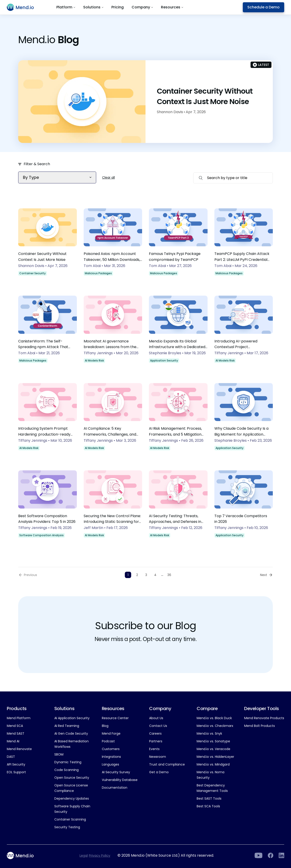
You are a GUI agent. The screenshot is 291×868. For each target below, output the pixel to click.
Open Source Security (72, 778)
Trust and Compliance (167, 764)
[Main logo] (23, 7)
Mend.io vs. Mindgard (213, 764)
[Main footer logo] (23, 856)
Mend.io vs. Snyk (209, 733)
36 (169, 575)
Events (154, 749)
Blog (105, 726)
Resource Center (115, 718)
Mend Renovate (19, 749)
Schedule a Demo (263, 7)
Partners (156, 741)
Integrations (111, 757)
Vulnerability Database (120, 780)
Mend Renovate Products (264, 718)
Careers (155, 733)
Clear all (108, 177)
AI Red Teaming (67, 726)
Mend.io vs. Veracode (213, 749)
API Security (16, 764)
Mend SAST (16, 733)
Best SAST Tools (209, 798)
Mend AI (13, 741)
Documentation (115, 788)
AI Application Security (72, 718)
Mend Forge (111, 733)
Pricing (118, 7)
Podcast (108, 741)
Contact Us (158, 726)
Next (264, 575)
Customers (111, 749)
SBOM (59, 754)
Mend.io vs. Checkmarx (215, 726)
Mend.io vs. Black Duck (214, 718)
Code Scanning (66, 770)
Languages (110, 764)
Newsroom (158, 757)
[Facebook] (271, 855)
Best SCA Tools (208, 806)
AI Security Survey (116, 772)
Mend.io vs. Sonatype (213, 741)
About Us (156, 718)
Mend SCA (15, 726)
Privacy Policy (100, 856)
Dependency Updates (72, 798)
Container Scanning (70, 819)
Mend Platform (19, 718)
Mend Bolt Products (260, 726)
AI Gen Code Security (71, 733)
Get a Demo (159, 772)
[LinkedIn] (258, 855)
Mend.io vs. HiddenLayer (215, 757)
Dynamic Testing (68, 762)
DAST (11, 757)
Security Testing (67, 827)
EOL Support (16, 772)
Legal (84, 856)
